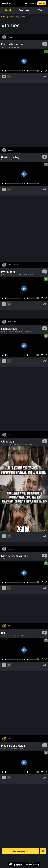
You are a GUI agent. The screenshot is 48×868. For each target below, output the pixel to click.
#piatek (32, 275)
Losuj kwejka (44, 852)
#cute (21, 748)
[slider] (13, 71)
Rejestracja (42, 3)
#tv (18, 47)
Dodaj (8, 10)
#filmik (21, 160)
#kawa (27, 275)
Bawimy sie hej (10, 157)
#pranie (16, 636)
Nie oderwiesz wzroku (15, 556)
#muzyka (22, 275)
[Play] (2, 71)
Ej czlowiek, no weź (13, 44)
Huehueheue (9, 329)
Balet (4, 633)
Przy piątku (8, 272)
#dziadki (27, 332)
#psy (15, 47)
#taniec (11, 47)
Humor (3, 275)
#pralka (21, 636)
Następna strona (21, 851)
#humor (11, 275)
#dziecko (16, 748)
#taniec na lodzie (27, 444)
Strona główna (7, 16)
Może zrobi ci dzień (13, 746)
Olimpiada (7, 442)
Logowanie (33, 3)
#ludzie (21, 332)
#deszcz (16, 160)
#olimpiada (17, 444)
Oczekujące (24, 10)
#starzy (32, 332)
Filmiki (3, 47)
